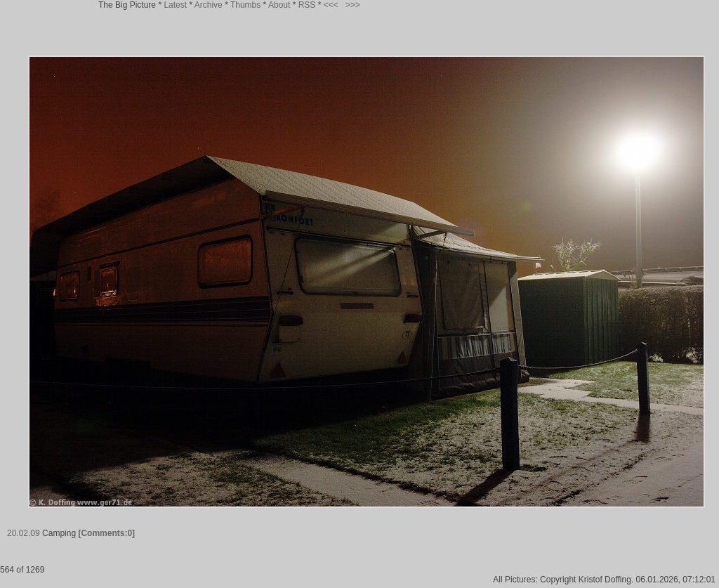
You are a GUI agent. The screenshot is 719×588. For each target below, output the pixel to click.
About (279, 5)
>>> (353, 5)
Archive (209, 5)
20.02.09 (24, 533)
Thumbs (245, 5)
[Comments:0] (106, 533)
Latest (175, 5)
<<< (331, 5)
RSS (307, 5)
